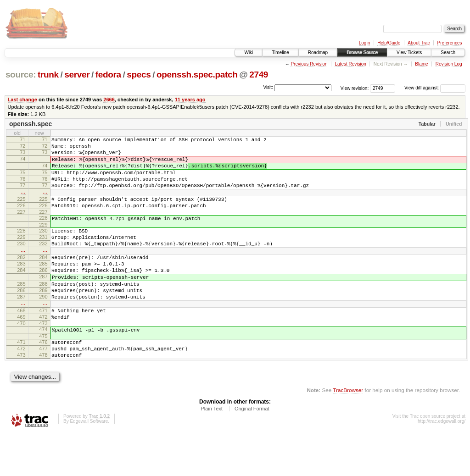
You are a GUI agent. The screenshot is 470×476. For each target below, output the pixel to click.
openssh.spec (31, 124)
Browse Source (362, 53)
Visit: (268, 87)
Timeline (280, 53)
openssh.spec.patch (197, 75)
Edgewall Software (89, 464)
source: (21, 75)
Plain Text (212, 451)
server (77, 75)
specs (139, 75)
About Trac (419, 43)
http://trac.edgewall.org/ (442, 464)
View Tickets (409, 53)
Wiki (249, 53)
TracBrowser (348, 433)
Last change (22, 100)
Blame (421, 64)
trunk (48, 75)
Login (364, 43)
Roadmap (318, 53)
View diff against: (435, 88)
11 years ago (190, 100)
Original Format (252, 451)
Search (448, 53)
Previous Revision (309, 64)
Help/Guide (389, 43)
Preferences (450, 43)
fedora (108, 75)
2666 (109, 100)
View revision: (355, 88)
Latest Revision (350, 64)
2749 (259, 75)
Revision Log (449, 64)
